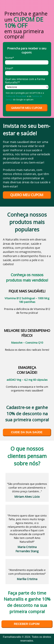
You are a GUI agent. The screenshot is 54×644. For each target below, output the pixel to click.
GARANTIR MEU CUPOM (26, 108)
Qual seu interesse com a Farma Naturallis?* (25, 81)
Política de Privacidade (16, 96)
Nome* (10, 58)
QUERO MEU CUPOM (27, 195)
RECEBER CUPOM (27, 624)
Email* (9, 68)
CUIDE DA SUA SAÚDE (27, 432)
